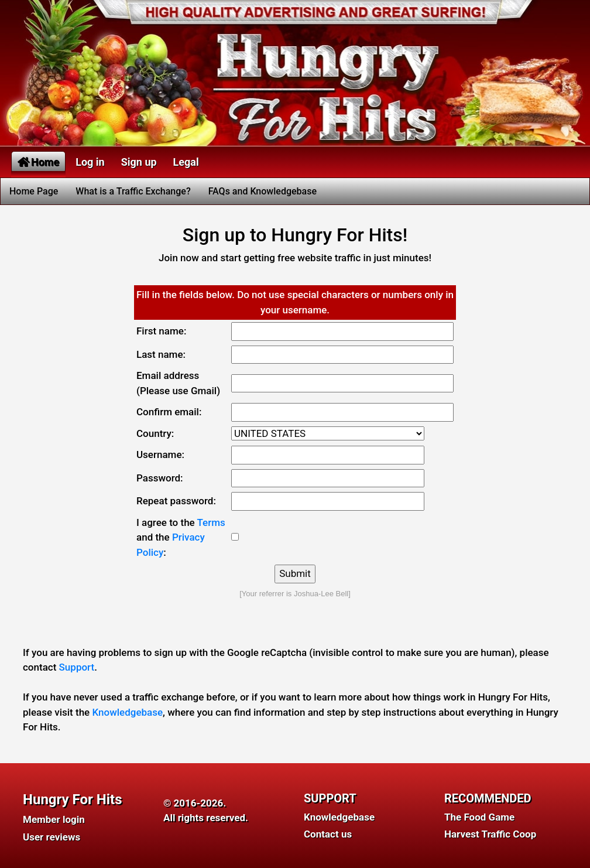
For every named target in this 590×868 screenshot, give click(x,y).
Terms (211, 522)
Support (77, 667)
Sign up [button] (139, 162)
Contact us (328, 834)
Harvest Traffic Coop (490, 834)
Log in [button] (90, 162)
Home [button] (38, 162)
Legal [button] (186, 162)
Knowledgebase (127, 712)
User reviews (52, 837)
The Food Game (479, 817)
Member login (54, 819)
